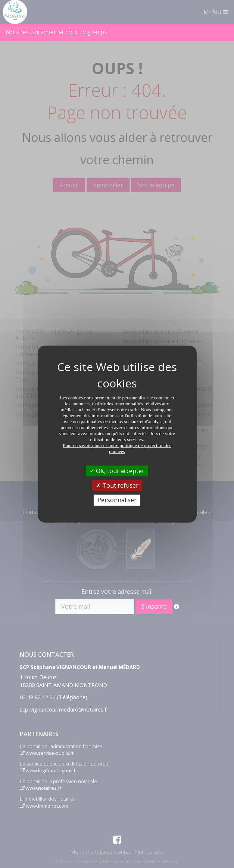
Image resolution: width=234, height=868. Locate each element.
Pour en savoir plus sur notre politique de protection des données (117, 448)
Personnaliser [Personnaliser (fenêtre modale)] (117, 500)
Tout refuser (117, 485)
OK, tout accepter (117, 471)
